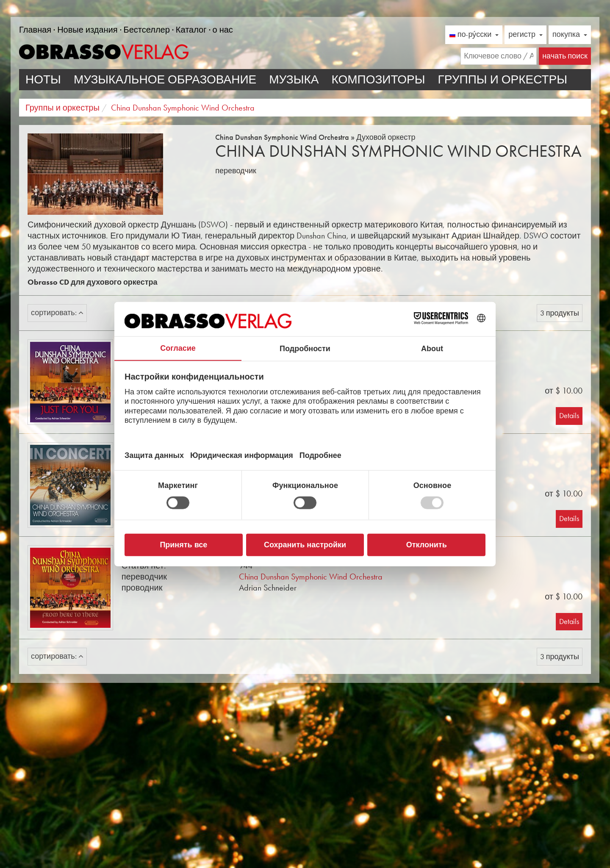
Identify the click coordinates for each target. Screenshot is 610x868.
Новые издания (87, 30)
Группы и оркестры (503, 79)
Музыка (294, 79)
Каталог (191, 30)
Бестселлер (147, 30)
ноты (43, 79)
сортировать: (57, 313)
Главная (35, 30)
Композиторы (378, 79)
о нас (223, 30)
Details (569, 416)
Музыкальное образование (165, 79)
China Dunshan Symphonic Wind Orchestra (311, 577)
